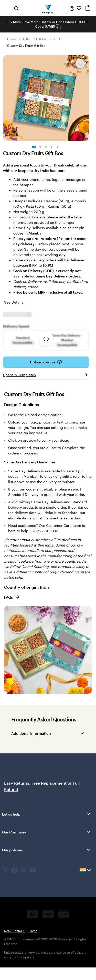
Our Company (46, 832)
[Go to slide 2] (40, 147)
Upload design (46, 362)
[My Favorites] (79, 8)
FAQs (12, 597)
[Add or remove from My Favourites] (80, 64)
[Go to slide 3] (46, 147)
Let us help (46, 814)
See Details (14, 302)
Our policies (46, 850)
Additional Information (31, 733)
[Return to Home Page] (48, 8)
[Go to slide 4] (52, 147)
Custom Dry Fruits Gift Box (26, 46)
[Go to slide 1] (34, 147)
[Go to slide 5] (58, 147)
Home (12, 39)
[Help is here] (72, 8)
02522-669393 (15, 931)
